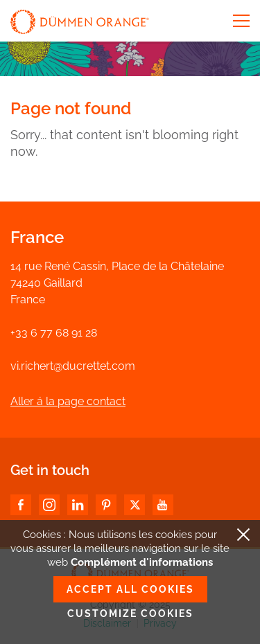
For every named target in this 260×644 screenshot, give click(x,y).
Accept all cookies (130, 589)
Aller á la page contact (68, 401)
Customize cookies (130, 614)
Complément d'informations (142, 562)
